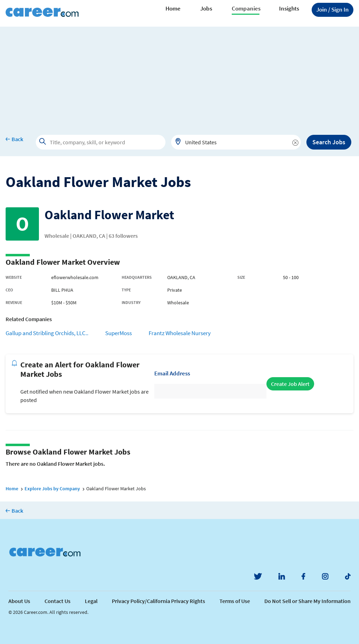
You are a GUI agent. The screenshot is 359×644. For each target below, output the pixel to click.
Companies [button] (246, 8)
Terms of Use (235, 601)
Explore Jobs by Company (52, 489)
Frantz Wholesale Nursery (180, 333)
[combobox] (236, 142)
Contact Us (57, 601)
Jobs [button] (206, 8)
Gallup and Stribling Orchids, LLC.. (47, 333)
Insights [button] (289, 8)
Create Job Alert (290, 384)
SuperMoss (118, 333)
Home (173, 8)
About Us (19, 601)
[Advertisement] (179, 76)
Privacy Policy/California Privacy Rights (158, 601)
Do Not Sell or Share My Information (307, 601)
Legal (91, 601)
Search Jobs (329, 142)
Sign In (333, 9)
